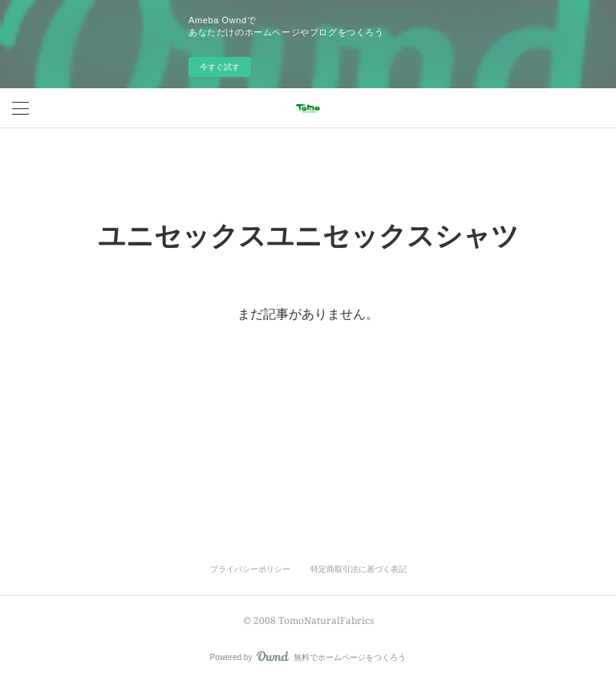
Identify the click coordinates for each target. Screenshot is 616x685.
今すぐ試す (220, 67)
